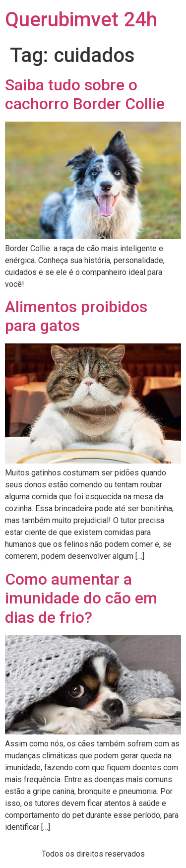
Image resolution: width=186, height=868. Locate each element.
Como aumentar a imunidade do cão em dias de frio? (81, 598)
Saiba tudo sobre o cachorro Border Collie (85, 94)
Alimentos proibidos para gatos (76, 316)
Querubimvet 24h (81, 20)
